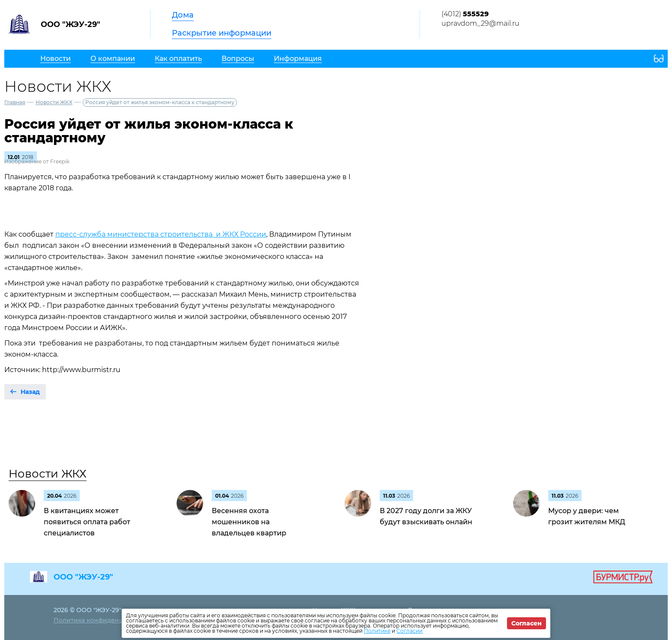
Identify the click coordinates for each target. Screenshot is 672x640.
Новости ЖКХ (54, 102)
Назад (30, 392)
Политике (377, 631)
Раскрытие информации (222, 33)
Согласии (409, 631)
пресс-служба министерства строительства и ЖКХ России (161, 234)
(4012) (465, 14)
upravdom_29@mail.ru (480, 23)
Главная (15, 102)
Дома (183, 15)
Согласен (526, 623)
